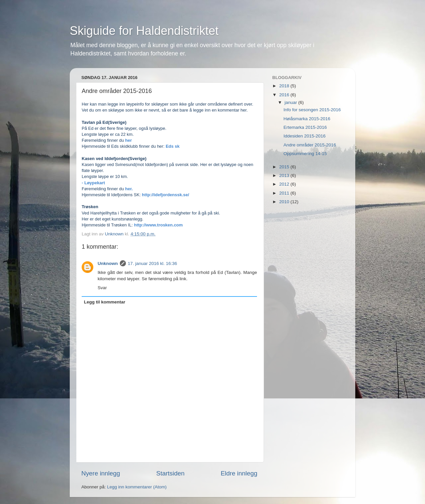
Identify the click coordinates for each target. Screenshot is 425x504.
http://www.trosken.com (159, 225)
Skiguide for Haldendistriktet (144, 31)
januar (291, 102)
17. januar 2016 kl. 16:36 (153, 263)
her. (129, 189)
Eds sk (173, 146)
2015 (285, 167)
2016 (285, 95)
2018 (285, 86)
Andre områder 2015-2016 (310, 145)
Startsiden (170, 473)
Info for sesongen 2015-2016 (312, 110)
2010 (285, 202)
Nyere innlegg (101, 473)
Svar (102, 288)
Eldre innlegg (239, 473)
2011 (285, 193)
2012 (285, 184)
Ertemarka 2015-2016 (305, 127)
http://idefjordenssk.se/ (165, 195)
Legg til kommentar (105, 302)
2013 (285, 175)
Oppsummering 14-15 (305, 154)
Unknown (108, 263)
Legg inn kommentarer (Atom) (137, 487)
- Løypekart (94, 183)
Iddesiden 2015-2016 (305, 136)
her (128, 140)
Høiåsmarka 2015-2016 (307, 119)
